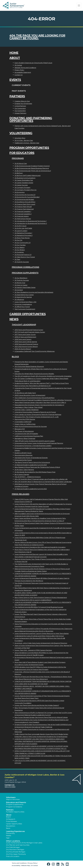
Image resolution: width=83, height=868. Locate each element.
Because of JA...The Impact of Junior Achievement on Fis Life (37, 417)
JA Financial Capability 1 (23, 211)
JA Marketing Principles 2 (24, 235)
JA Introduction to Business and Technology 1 (31, 221)
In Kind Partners (20, 106)
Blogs (15, 357)
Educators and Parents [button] (16, 802)
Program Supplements (25, 273)
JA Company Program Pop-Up (26, 190)
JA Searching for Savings (23, 297)
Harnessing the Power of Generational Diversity (31, 458)
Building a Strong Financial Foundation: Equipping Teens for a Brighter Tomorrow (43, 400)
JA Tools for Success (22, 262)
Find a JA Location (13, 856)
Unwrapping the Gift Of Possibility (26, 434)
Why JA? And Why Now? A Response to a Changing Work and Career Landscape (43, 482)
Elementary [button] (10, 833)
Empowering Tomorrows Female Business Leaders (33, 446)
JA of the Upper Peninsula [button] (16, 854)
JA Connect (19, 290)
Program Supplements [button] (15, 804)
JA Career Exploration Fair (24, 180)
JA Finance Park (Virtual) (23, 207)
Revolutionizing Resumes (23, 455)
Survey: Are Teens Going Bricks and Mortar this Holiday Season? (37, 705)
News (14, 319)
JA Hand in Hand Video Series (25, 287)
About (15, 58)
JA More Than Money (22, 238)
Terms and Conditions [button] (19, 863)
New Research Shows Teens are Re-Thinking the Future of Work (37, 467)
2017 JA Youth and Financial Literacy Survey (30, 332)
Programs (18, 158)
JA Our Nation (20, 247)
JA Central (18, 65)
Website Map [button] (26, 865)
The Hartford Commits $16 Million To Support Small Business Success (39, 607)
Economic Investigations (23, 304)
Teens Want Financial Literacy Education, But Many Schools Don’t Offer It (40, 402)
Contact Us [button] (10, 785)
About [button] (9, 815)
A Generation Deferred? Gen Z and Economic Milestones (35, 351)
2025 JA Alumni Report (23, 349)
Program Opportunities (29, 148)
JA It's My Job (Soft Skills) (23, 228)
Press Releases (21, 494)
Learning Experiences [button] (15, 831)
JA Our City (18, 240)
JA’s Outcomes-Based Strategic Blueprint (29, 367)
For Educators (22, 153)
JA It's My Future (20, 226)
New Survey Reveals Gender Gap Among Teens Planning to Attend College (41, 717)
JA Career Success (21, 185)
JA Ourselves (19, 252)
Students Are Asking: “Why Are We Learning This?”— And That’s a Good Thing (42, 383)
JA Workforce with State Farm (25, 393)
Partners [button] (10, 810)
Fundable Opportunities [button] (15, 812)
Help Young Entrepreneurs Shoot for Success (31, 426)
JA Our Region (20, 250)
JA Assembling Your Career (24, 295)
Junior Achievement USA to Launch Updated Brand (33, 600)
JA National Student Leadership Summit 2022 (31, 489)
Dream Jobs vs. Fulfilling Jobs (25, 424)
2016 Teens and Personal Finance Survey (29, 330)
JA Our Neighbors (21, 278)
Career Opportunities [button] (14, 824)
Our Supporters (20, 108)
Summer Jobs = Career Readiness (27, 410)
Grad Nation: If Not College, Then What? (29, 407)
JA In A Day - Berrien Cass (24, 140)
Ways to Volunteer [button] (13, 799)
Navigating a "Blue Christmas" (25, 438)
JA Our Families (20, 245)
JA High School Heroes (23, 219)
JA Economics (20, 192)
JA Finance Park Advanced (24, 209)
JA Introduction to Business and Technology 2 (31, 223)
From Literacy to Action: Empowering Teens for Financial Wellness (38, 415)
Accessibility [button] (16, 865)
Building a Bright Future (23, 453)
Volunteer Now (20, 138)
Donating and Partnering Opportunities (31, 119)
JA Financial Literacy (22, 216)
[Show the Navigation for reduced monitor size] (79, 6)
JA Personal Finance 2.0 (23, 255)
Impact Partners (20, 113)
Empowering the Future (23, 460)
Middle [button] (9, 836)
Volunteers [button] (11, 797)
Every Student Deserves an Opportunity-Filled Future (33, 63)
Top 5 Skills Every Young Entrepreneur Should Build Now (35, 398)
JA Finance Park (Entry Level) (25, 204)
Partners (17, 96)
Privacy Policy (19, 70)
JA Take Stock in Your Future (25, 257)
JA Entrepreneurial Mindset (24, 199)
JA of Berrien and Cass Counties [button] (18, 845)
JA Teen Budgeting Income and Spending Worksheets (34, 292)
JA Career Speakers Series (24, 183)
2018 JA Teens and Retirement (25, 337)
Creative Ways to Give (22, 101)
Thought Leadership (24, 325)
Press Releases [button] (11, 821)
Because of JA (20, 429)
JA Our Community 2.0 (23, 243)
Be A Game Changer (22, 474)
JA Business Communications (25, 178)
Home (14, 53)
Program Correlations (25, 267)
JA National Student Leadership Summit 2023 (31, 465)
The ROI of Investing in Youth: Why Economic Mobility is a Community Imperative (43, 376)
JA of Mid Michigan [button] (13, 847)
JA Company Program (22, 188)
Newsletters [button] (11, 826)
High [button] (8, 838)
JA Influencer (19, 299)
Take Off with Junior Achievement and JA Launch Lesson (35, 441)
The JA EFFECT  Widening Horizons (28, 477)
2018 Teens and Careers (23, 339)
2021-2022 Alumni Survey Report (26, 347)
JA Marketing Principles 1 (23, 233)
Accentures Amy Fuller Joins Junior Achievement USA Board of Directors (41, 643)
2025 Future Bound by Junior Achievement (30, 395)
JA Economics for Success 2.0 (25, 195)
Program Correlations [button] (14, 807)
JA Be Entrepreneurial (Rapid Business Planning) (32, 168)
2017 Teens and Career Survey (25, 335)
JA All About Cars (21, 163)
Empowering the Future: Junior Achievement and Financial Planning (39, 443)
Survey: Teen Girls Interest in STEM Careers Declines (33, 650)
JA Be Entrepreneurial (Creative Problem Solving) (32, 166)
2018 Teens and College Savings (26, 342)
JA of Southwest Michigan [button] (16, 852)
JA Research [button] (11, 819)
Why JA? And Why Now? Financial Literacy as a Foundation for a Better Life (41, 479)
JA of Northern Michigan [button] (15, 850)
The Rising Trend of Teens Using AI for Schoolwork (32, 462)
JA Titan (17, 259)
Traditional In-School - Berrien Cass (27, 143)
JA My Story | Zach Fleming (24, 470)
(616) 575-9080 (10, 787)
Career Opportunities (28, 314)
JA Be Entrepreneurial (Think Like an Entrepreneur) (33, 171)
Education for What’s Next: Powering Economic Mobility (34, 374)
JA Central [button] (34, 865)
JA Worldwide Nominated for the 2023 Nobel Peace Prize (35, 472)
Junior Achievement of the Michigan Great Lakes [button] (24, 843)
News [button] (8, 828)
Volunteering (21, 133)
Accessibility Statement (23, 72)
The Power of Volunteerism (24, 431)
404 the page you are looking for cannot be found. (37, 37)
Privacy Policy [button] (32, 863)
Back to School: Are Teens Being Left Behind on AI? (33, 386)
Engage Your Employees (23, 104)
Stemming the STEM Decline (25, 419)
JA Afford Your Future (22, 307)
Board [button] (8, 817)
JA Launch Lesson (21, 231)
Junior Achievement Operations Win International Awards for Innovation (40, 547)
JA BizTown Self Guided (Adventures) (28, 175)
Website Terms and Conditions (25, 68)
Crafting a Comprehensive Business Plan (29, 436)
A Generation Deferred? (23, 422)
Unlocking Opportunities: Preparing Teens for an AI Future (35, 412)
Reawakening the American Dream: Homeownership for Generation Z (39, 405)
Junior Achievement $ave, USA (25, 302)
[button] (49, 864)
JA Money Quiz (20, 283)
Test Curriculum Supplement (25, 309)
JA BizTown (19, 173)
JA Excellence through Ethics (25, 202)
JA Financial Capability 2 (23, 214)
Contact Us (19, 75)
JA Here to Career (21, 285)
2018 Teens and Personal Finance (26, 344)
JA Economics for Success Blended (27, 197)
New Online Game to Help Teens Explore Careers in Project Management (41, 598)
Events (15, 80)
